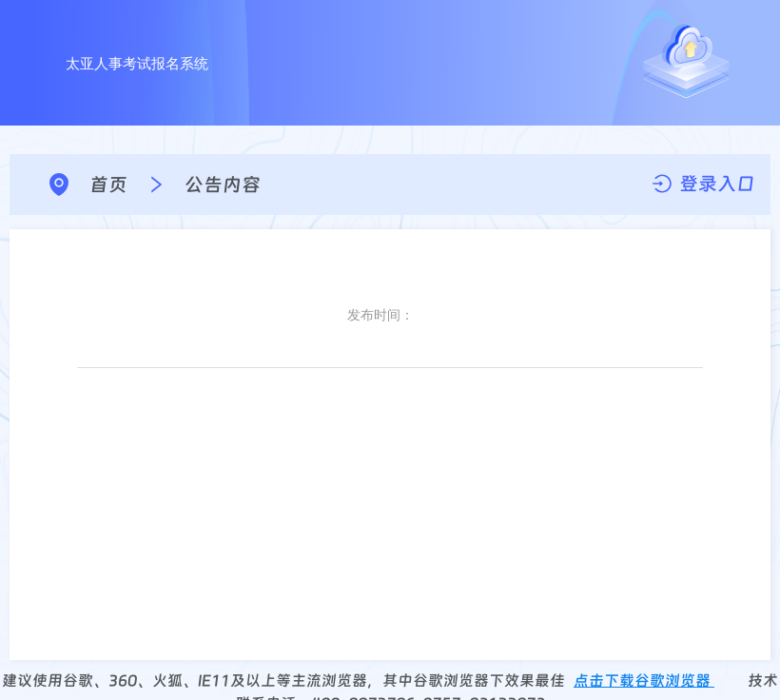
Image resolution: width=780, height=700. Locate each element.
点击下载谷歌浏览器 (644, 681)
